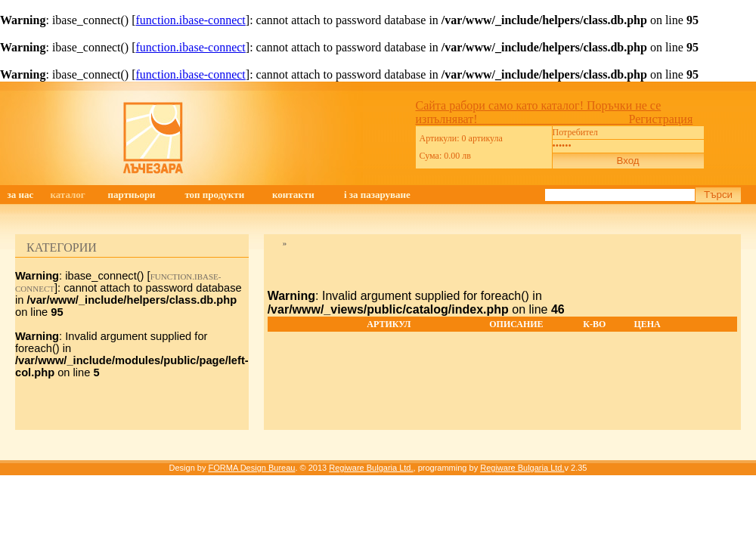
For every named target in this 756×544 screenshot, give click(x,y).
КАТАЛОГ (67, 195)
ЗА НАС (20, 195)
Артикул (389, 324)
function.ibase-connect (191, 20)
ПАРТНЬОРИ (132, 195)
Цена (647, 324)
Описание (516, 324)
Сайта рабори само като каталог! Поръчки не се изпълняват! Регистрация (555, 112)
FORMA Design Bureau (252, 468)
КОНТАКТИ (293, 195)
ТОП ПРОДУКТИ (214, 195)
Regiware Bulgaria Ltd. (371, 468)
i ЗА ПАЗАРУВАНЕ (377, 195)
